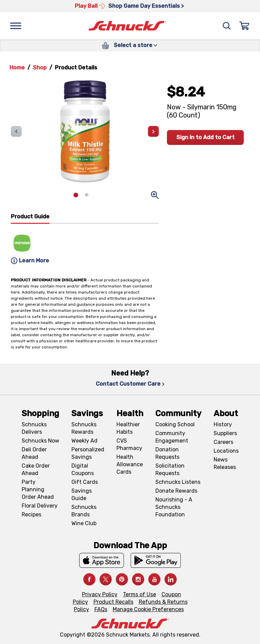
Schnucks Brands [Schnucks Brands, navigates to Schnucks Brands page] (84, 511)
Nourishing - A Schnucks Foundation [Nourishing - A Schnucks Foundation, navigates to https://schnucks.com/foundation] (174, 507)
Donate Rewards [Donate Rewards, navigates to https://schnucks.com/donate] (176, 491)
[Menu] (16, 26)
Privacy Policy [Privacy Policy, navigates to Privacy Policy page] (100, 594)
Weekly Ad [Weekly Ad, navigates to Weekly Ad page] (84, 441)
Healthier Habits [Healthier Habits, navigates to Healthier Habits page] (128, 428)
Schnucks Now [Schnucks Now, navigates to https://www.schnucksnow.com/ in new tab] (40, 441)
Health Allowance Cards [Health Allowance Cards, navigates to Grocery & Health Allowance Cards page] (130, 464)
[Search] (227, 26)
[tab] (30, 218)
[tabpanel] (85, 245)
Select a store (136, 45)
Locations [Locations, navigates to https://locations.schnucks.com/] (226, 451)
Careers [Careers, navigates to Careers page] (223, 442)
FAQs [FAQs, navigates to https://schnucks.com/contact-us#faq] (101, 609)
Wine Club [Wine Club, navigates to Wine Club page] (84, 523)
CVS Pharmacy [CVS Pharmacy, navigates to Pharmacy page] (129, 444)
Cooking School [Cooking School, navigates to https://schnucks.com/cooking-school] (175, 424)
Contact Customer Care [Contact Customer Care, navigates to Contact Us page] (130, 384)
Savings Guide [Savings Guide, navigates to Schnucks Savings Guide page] (82, 495)
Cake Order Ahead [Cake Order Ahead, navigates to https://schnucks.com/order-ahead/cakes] (36, 469)
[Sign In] (244, 26)
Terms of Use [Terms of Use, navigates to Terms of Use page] (139, 594)
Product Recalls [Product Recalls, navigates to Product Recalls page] (113, 602)
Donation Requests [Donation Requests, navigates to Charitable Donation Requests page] (167, 453)
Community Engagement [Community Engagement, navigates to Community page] (172, 437)
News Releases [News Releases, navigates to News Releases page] (225, 463)
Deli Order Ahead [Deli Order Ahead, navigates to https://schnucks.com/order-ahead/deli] (34, 453)
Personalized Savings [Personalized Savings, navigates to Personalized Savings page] (88, 453)
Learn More (30, 261)
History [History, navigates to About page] (223, 424)
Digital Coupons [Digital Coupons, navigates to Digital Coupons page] (83, 469)
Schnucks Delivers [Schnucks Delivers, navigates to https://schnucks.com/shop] (34, 428)
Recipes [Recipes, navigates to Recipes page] (31, 514)
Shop (40, 68)
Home (17, 68)
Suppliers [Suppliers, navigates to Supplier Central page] (225, 433)
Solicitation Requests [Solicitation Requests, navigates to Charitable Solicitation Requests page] (170, 469)
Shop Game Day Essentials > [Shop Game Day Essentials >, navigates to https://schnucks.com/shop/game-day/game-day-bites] (146, 6)
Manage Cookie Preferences (148, 609)
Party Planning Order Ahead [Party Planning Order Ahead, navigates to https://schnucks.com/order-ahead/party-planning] (38, 489)
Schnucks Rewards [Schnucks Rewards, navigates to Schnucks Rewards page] (84, 428)
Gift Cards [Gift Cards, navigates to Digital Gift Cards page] (85, 482)
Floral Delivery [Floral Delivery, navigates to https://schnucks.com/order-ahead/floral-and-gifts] (40, 506)
